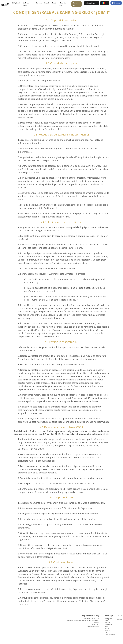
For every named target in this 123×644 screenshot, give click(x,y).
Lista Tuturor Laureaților (108, 623)
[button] (105, 3)
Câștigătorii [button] (16, 3)
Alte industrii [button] (91, 3)
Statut (54, 3)
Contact (39, 3)
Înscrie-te (76, 4)
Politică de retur (62, 4)
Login (116, 3)
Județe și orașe (26, 4)
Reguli (47, 3)
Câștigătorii (109, 619)
